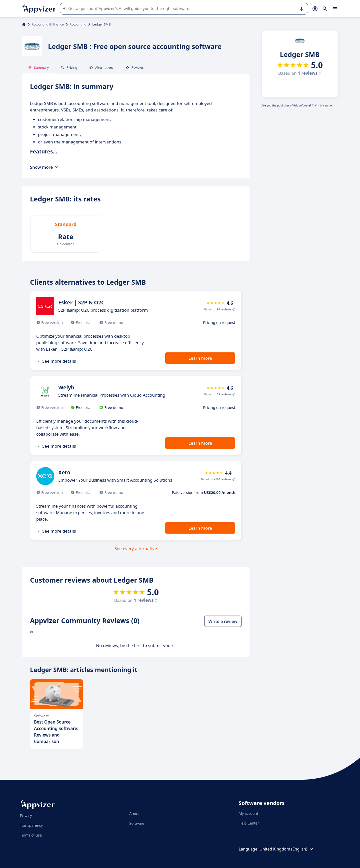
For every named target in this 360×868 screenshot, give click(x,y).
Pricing (69, 67)
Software (137, 823)
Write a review (223, 621)
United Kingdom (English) (287, 849)
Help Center (249, 823)
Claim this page (322, 105)
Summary (38, 67)
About (134, 814)
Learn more (200, 358)
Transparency (31, 825)
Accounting (78, 24)
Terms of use (31, 835)
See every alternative (136, 548)
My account (248, 813)
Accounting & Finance (48, 24)
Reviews (135, 67)
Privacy (26, 816)
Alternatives (101, 67)
